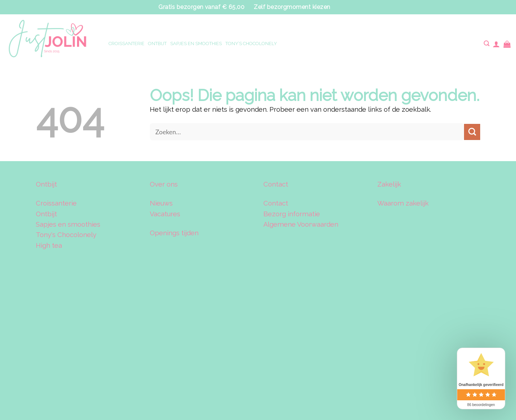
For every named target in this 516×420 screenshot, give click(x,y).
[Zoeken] (486, 44)
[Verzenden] (472, 132)
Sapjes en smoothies (68, 224)
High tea (49, 245)
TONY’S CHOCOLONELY (251, 44)
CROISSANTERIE (126, 44)
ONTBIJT (157, 44)
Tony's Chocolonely (66, 235)
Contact (276, 203)
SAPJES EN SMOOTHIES (196, 44)
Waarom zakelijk (403, 203)
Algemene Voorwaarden (301, 224)
